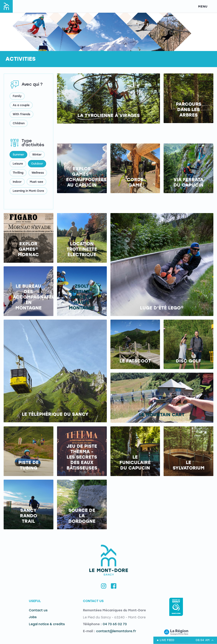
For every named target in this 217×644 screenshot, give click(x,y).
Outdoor (37, 164)
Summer (18, 155)
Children (19, 123)
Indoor (17, 182)
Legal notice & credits (47, 624)
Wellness (38, 173)
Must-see (36, 182)
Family (17, 96)
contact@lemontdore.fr (116, 631)
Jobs (33, 617)
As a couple (21, 105)
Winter (37, 155)
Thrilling (18, 173)
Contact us (38, 610)
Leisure (18, 164)
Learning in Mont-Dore (28, 191)
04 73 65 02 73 (115, 624)
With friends (21, 114)
